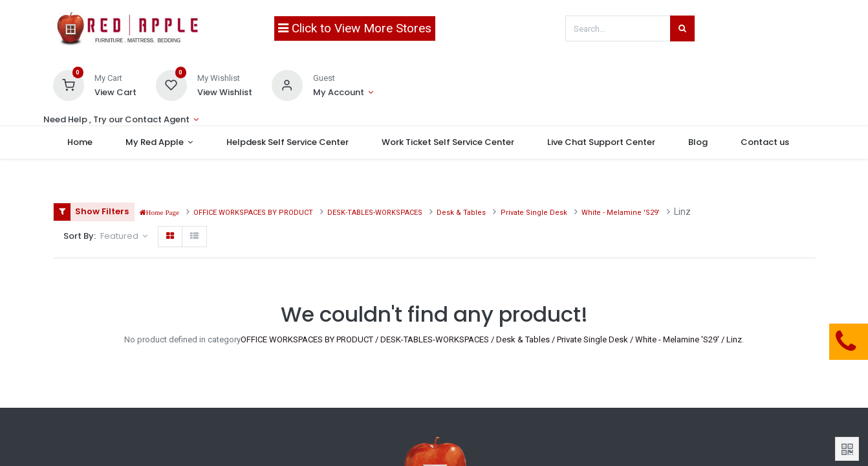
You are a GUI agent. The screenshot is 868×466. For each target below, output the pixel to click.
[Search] (682, 28)
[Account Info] (343, 93)
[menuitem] (82, 142)
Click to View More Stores (355, 28)
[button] (124, 236)
